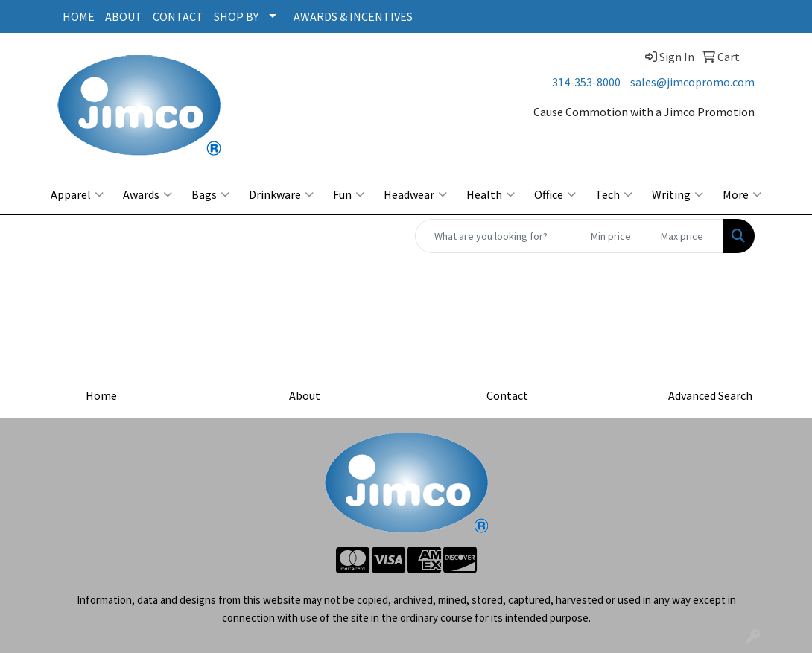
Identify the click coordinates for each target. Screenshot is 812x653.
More (742, 194)
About (305, 395)
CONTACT (178, 16)
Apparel (77, 194)
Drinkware (281, 194)
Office (555, 194)
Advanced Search (710, 395)
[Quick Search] (499, 236)
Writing (678, 194)
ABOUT (124, 16)
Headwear (415, 194)
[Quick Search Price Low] (618, 236)
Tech (614, 194)
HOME (79, 16)
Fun (349, 194)
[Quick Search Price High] (688, 236)
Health (491, 194)
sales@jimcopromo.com (692, 82)
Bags (210, 194)
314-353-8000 (586, 82)
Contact (507, 395)
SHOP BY (236, 16)
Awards (148, 194)
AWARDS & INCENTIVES (353, 16)
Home (101, 395)
